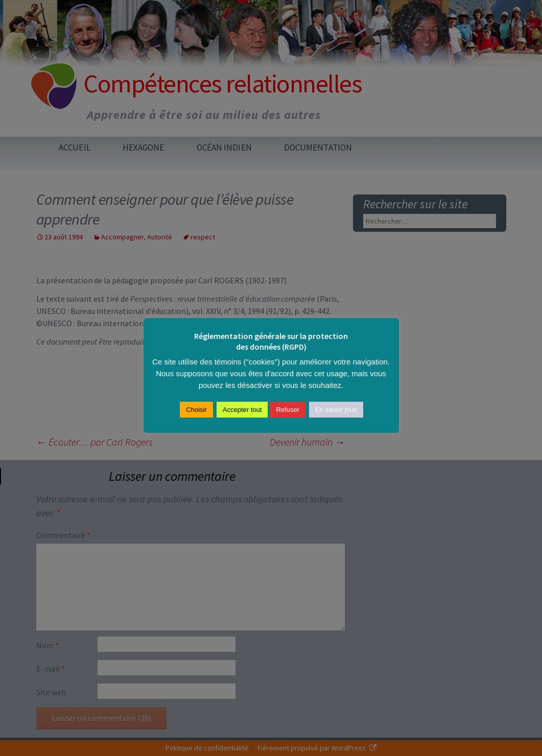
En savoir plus (336, 410)
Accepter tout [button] (242, 410)
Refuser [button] (288, 410)
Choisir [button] (196, 410)
